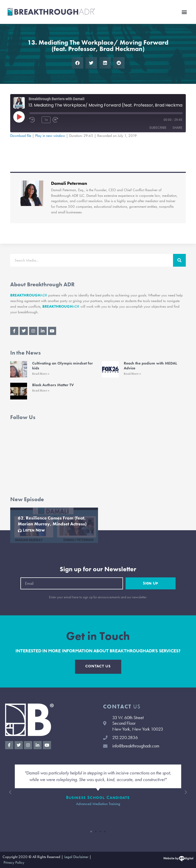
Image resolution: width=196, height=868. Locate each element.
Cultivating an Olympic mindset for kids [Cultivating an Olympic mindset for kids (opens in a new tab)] (63, 366)
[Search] (179, 260)
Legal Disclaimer (76, 857)
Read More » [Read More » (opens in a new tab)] (41, 374)
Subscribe (158, 128)
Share (177, 128)
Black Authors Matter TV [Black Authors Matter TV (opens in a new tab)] (53, 385)
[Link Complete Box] (54, 525)
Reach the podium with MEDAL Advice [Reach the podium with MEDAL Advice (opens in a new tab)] (150, 366)
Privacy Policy (14, 862)
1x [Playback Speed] (46, 120)
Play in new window (50, 136)
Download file (21, 136)
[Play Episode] (19, 117)
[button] (184, 12)
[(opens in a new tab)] (19, 369)
